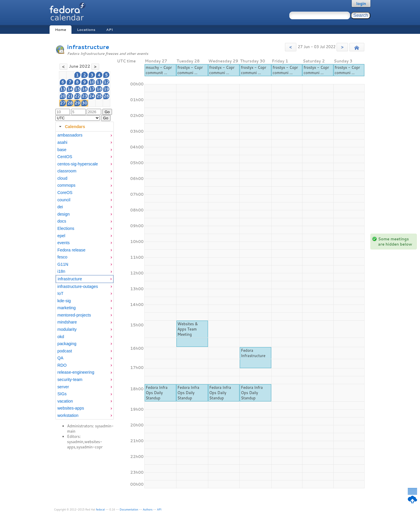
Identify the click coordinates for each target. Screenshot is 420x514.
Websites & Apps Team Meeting (188, 329)
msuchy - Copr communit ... (159, 70)
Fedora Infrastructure (253, 353)
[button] (291, 47)
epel (61, 236)
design (64, 214)
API (110, 30)
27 (63, 103)
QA (61, 358)
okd (61, 337)
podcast (65, 351)
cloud (62, 178)
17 (92, 89)
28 (70, 103)
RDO (62, 365)
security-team (70, 380)
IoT (61, 293)
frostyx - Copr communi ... (190, 70)
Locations (86, 30)
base (62, 150)
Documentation (129, 509)
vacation (65, 401)
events (64, 243)
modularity (67, 329)
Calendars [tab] (71, 127)
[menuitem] (85, 135)
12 (107, 82)
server (63, 387)
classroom (67, 171)
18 (99, 89)
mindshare (67, 322)
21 (70, 96)
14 (70, 89)
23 (85, 96)
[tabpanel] (85, 275)
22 (77, 96)
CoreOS (65, 193)
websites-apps (71, 408)
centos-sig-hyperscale (78, 164)
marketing (67, 308)
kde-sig (64, 301)
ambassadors (70, 135)
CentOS (65, 157)
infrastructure (88, 47)
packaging (67, 344)
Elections (66, 228)
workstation (68, 415)
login (361, 4)
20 (63, 96)
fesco (62, 257)
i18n (61, 271)
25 (99, 96)
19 (107, 89)
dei (60, 207)
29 (77, 103)
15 (77, 89)
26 (107, 96)
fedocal (100, 509)
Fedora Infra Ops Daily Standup (156, 393)
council (64, 200)
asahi (62, 142)
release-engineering (76, 372)
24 (92, 96)
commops (66, 185)
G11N (63, 264)
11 (99, 82)
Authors (148, 509)
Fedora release (71, 250)
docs (62, 221)
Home (60, 30)
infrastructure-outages (78, 286)
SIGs (62, 394)
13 (63, 89)
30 (85, 103)
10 (92, 82)
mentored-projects (74, 315)
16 (85, 89)
